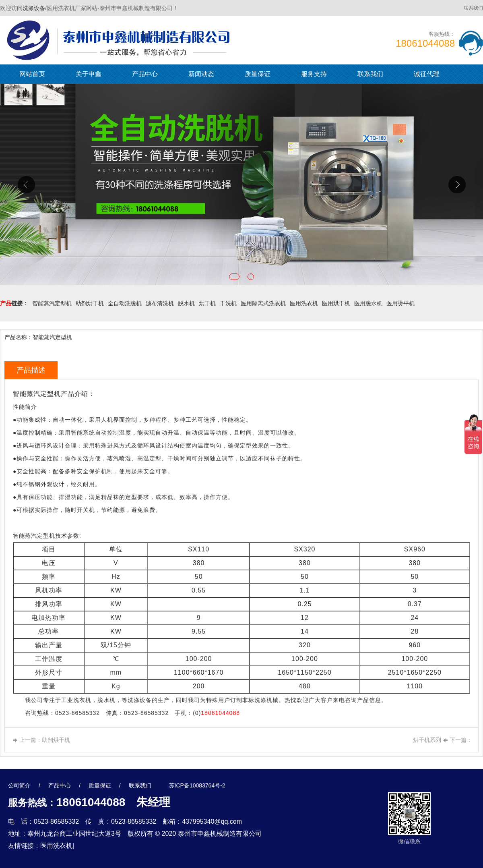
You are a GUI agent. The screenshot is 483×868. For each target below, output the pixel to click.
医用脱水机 (368, 303)
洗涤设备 (34, 8)
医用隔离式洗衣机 (263, 303)
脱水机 (186, 303)
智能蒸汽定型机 (52, 303)
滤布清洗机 (160, 303)
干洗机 (228, 303)
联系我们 (473, 8)
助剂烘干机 (90, 303)
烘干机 (207, 303)
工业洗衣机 (76, 700)
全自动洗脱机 (125, 303)
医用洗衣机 (304, 303)
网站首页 (32, 74)
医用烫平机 (400, 303)
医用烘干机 (336, 303)
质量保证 (258, 74)
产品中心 (145, 74)
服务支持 (314, 74)
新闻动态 (201, 74)
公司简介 (19, 785)
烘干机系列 (427, 740)
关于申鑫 (89, 74)
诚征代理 (427, 74)
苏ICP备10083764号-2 (197, 785)
